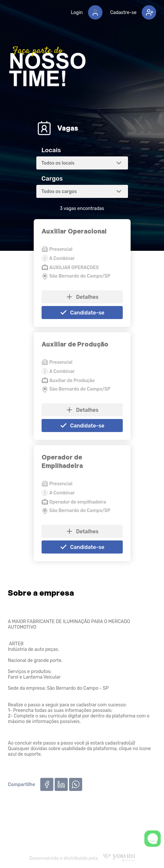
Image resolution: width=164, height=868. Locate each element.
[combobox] (82, 163)
